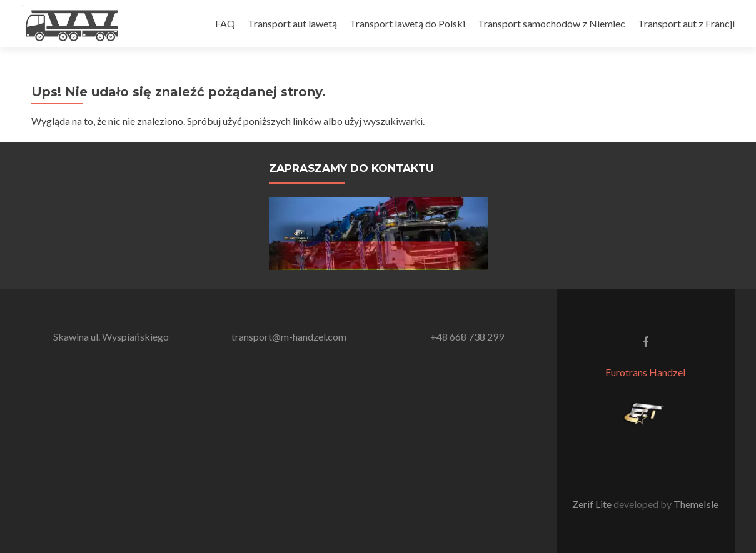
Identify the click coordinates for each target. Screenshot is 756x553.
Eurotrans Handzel (645, 372)
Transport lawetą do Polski (407, 23)
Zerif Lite (593, 504)
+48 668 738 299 (467, 336)
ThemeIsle (696, 504)
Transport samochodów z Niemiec (552, 23)
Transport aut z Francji (686, 23)
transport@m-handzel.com (289, 336)
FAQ (225, 23)
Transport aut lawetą (292, 23)
